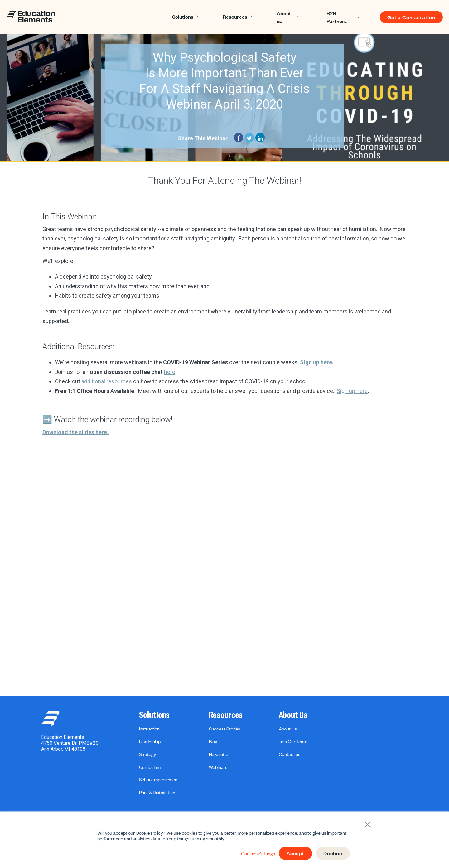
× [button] (368, 824)
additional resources (107, 381)
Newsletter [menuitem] (219, 754)
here (170, 372)
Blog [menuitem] (213, 741)
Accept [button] (294, 853)
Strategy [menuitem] (147, 754)
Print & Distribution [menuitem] (157, 792)
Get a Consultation (411, 17)
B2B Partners (337, 17)
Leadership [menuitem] (150, 741)
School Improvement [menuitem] (159, 779)
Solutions (183, 17)
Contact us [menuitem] (290, 754)
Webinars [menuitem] (218, 767)
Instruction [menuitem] (149, 729)
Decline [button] (333, 853)
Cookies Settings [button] (256, 853)
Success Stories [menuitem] (225, 729)
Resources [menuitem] (226, 715)
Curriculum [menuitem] (150, 767)
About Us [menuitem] (293, 715)
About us (284, 17)
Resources (235, 17)
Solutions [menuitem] (154, 715)
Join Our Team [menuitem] (293, 741)
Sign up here (352, 391)
